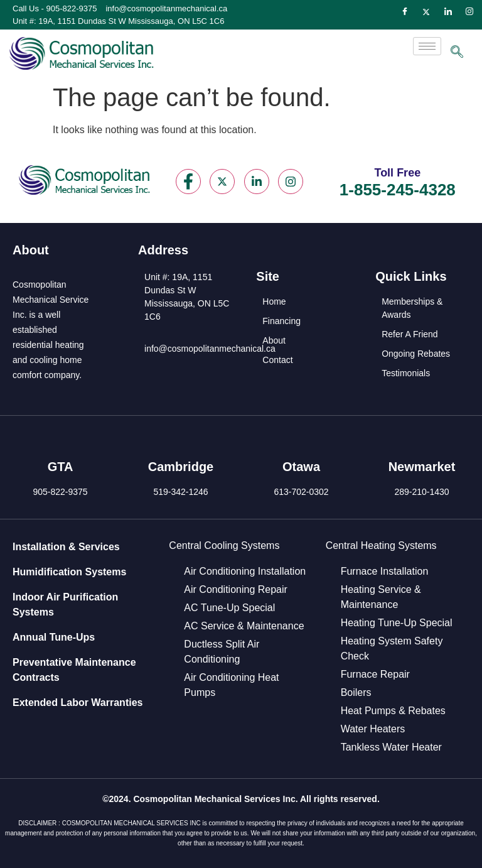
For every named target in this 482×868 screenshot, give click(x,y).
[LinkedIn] (448, 12)
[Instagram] (469, 12)
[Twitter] (426, 12)
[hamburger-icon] (427, 46)
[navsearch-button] (457, 53)
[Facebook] (405, 12)
